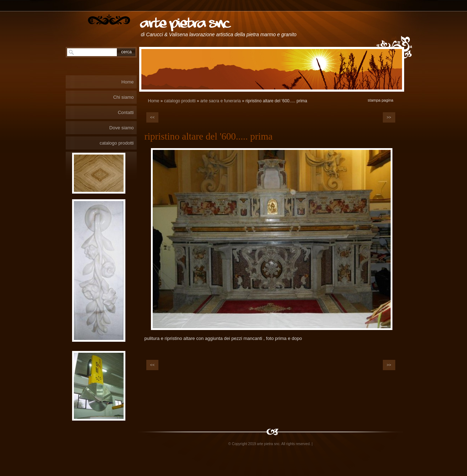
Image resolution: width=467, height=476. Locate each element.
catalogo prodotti (180, 101)
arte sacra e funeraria (221, 101)
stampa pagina (380, 100)
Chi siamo (124, 97)
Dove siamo (122, 128)
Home (154, 101)
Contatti (126, 112)
